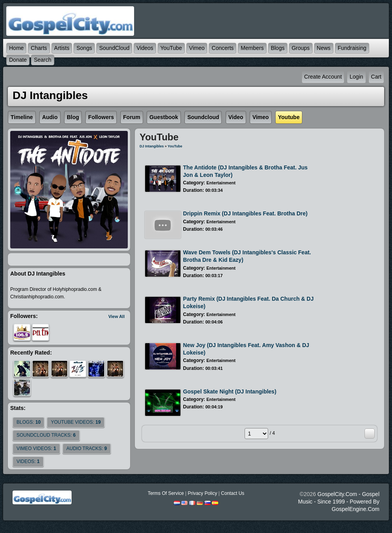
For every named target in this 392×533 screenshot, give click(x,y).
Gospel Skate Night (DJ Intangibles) (230, 391)
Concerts (223, 48)
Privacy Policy (202, 493)
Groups (301, 48)
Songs (84, 48)
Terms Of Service (166, 493)
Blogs (278, 48)
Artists (62, 48)
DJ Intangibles (152, 146)
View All (116, 316)
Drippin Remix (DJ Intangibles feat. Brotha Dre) (246, 213)
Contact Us (233, 493)
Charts (39, 48)
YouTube (171, 48)
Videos (145, 48)
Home (16, 48)
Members (252, 48)
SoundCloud (114, 48)
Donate (18, 60)
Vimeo (197, 48)
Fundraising (352, 48)
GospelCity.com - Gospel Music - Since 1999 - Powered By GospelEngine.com (339, 502)
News (324, 48)
